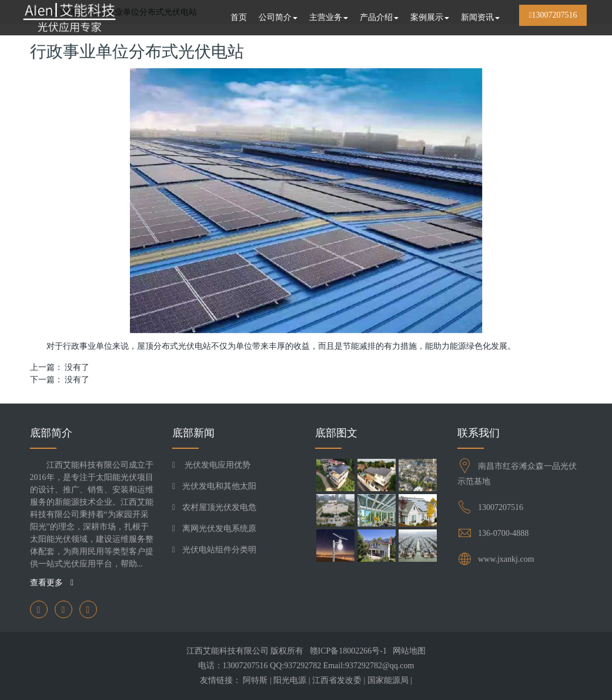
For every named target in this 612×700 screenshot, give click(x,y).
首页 (239, 17)
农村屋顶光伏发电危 (219, 507)
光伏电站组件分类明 (219, 550)
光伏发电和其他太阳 (219, 486)
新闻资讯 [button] (480, 17)
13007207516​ (501, 507)
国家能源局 (388, 680)
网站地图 (409, 651)
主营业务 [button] (329, 17)
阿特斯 (255, 680)
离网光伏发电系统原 (219, 529)
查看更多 (52, 583)
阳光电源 (290, 680)
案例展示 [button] (430, 17)
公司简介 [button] (278, 17)
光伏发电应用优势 (216, 465)
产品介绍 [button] (379, 17)
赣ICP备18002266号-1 (348, 651)
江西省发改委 (337, 680)
